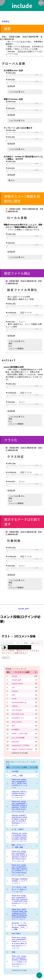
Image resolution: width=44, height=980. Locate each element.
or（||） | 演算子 (18, 829)
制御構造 (6, 22)
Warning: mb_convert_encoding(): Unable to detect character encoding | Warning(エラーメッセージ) (19, 837)
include (14, 676)
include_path (23, 609)
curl (13, 687)
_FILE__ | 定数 (17, 776)
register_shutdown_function (22, 749)
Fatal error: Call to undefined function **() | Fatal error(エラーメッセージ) (19, 794)
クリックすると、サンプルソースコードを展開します (24, 76)
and (13, 726)
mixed (14, 699)
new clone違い (17, 710)
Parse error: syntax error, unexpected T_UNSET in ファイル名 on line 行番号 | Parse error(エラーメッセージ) (20, 943)
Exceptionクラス (18, 718)
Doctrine (15, 691)
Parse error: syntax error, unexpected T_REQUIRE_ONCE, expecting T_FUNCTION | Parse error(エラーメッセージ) (20, 806)
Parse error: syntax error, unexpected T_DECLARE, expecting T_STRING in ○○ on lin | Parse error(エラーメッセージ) (20, 870)
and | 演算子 (16, 933)
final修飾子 (16, 729)
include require (17, 684)
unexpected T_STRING (20, 745)
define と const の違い (20, 734)
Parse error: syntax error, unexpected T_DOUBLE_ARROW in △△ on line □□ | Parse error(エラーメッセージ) (20, 961)
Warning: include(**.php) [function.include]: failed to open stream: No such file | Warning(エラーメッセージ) (19, 820)
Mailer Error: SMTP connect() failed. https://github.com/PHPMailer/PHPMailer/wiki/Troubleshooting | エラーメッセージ (19, 914)
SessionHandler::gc (19, 702)
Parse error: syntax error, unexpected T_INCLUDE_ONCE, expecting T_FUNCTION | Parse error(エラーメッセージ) (20, 856)
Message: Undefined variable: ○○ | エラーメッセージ (19, 881)
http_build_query (18, 714)
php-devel (15, 742)
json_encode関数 (18, 738)
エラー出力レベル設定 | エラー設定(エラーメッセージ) (19, 889)
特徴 (13, 952)
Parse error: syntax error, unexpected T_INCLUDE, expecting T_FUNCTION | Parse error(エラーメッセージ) (20, 901)
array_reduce (17, 722)
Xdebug (15, 706)
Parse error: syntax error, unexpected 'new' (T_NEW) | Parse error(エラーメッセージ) (19, 783)
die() (13, 695)
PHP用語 (15, 771)
